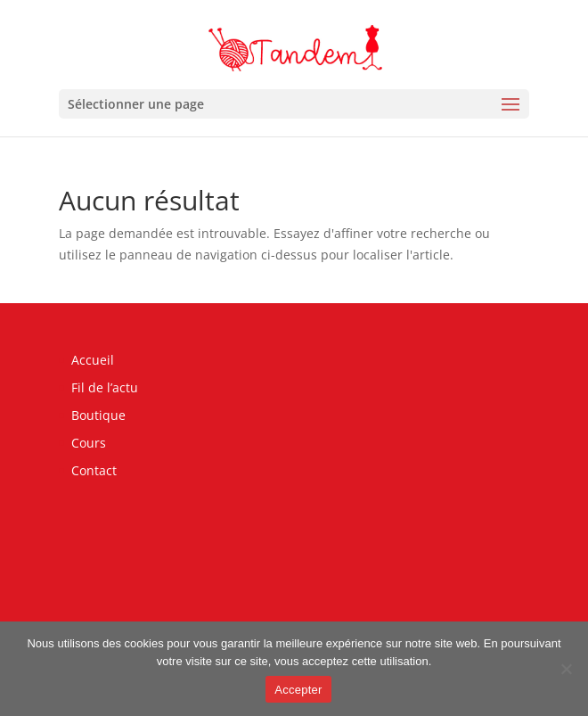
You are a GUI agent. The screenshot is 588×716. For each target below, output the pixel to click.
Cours (89, 443)
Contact (94, 470)
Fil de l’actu (105, 387)
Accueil (93, 360)
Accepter (298, 690)
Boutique (98, 415)
